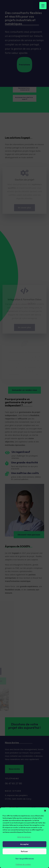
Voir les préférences (25, 859)
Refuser (24, 851)
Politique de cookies (23, 864)
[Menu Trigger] (43, 6)
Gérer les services (24, 837)
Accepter (25, 844)
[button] (45, 811)
